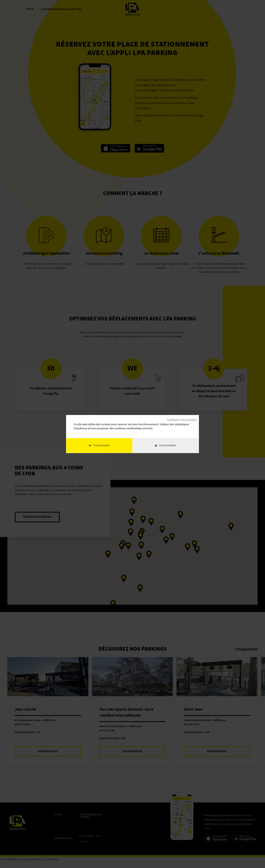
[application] (256, 859)
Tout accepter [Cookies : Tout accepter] (99, 446)
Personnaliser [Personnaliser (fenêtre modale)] (168, 446)
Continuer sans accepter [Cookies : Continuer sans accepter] (182, 420)
